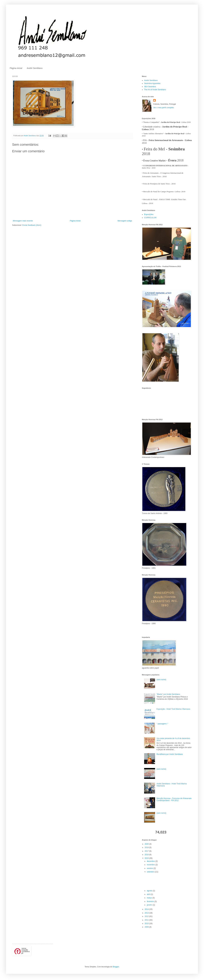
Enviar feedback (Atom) (32, 225)
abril (149, 894)
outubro (150, 868)
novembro (151, 865)
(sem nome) (161, 680)
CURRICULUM (150, 218)
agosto (150, 891)
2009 (147, 927)
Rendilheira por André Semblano (170, 754)
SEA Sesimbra (150, 87)
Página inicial (16, 68)
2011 (147, 920)
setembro (151, 872)
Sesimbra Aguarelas (152, 83)
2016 (147, 855)
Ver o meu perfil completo (164, 108)
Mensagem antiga (125, 221)
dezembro (151, 861)
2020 (147, 844)
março (150, 898)
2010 (147, 923)
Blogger (116, 967)
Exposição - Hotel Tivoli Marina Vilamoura (173, 709)
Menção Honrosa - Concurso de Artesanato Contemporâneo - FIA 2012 (174, 799)
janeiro (150, 905)
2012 (147, 916)
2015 (147, 858)
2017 (147, 851)
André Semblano (35, 68)
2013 (147, 913)
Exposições (149, 214)
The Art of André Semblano (155, 90)
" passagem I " (162, 724)
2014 (147, 909)
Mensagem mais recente (23, 221)
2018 (147, 847)
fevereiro (151, 901)
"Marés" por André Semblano (168, 694)
